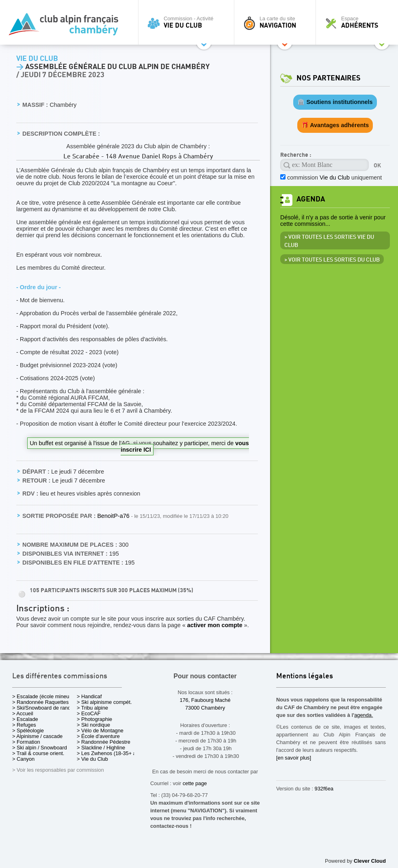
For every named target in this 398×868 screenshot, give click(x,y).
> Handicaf (89, 696)
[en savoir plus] (294, 758)
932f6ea (324, 789)
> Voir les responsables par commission (58, 770)
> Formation (26, 742)
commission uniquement (334, 177)
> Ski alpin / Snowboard (40, 748)
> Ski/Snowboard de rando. (44, 708)
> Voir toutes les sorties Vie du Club (329, 241)
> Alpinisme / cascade (37, 736)
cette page (195, 783)
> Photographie (94, 719)
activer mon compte (215, 625)
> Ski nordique (93, 725)
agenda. (363, 715)
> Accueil (23, 713)
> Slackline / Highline (101, 748)
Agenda (311, 199)
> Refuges (24, 725)
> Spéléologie (28, 731)
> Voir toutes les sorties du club (332, 260)
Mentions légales (305, 676)
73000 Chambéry (205, 708)
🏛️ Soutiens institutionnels (335, 102)
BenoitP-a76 (114, 516)
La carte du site (277, 22)
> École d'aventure (98, 736)
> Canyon (23, 759)
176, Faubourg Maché (205, 700)
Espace (359, 22)
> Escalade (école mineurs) (44, 696)
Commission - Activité (188, 22)
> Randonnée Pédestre (104, 742)
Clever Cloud (370, 861)
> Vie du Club (92, 759)
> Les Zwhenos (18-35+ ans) (110, 753)
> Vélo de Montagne (100, 731)
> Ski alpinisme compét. (104, 702)
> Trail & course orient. (38, 753)
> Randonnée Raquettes (40, 702)
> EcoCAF (89, 713)
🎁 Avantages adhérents (335, 125)
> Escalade (25, 719)
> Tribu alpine (92, 708)
